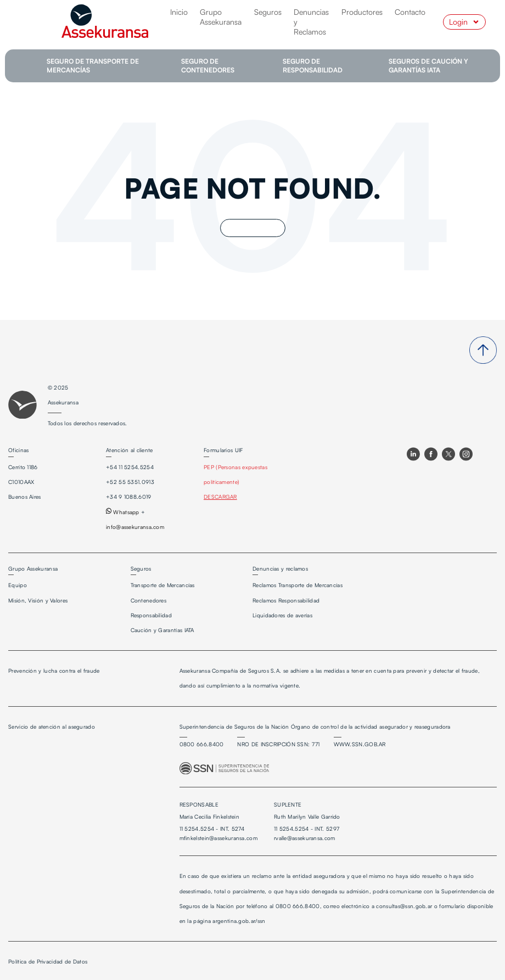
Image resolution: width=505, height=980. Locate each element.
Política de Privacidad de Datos (48, 961)
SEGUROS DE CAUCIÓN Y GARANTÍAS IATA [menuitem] (428, 66)
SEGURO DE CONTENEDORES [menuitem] (208, 66)
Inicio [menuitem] (179, 12)
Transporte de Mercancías (163, 585)
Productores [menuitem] (362, 12)
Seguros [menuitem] (268, 12)
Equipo (18, 585)
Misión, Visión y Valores (38, 600)
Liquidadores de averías (282, 615)
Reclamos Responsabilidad (286, 600)
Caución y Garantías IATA (162, 630)
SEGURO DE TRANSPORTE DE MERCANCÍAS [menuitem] (93, 66)
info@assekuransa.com (135, 527)
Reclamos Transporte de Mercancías (298, 585)
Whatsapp (123, 512)
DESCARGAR (220, 497)
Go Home (253, 228)
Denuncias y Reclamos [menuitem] (311, 22)
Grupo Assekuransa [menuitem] (221, 17)
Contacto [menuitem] (410, 12)
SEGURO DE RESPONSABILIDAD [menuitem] (313, 66)
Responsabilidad (151, 615)
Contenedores (149, 600)
